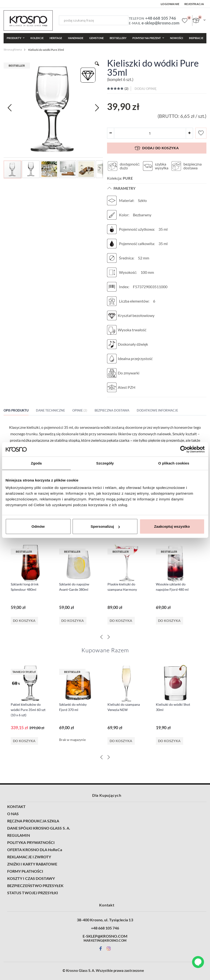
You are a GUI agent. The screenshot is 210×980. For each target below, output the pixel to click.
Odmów (38, 526)
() (126, 89)
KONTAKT (16, 807)
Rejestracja (194, 4)
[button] (31, 169)
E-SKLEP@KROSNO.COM (105, 936)
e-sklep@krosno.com (160, 23)
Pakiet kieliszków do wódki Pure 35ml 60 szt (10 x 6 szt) (31, 710)
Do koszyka (27, 621)
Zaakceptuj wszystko (172, 526)
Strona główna (13, 49)
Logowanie (170, 4)
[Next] (109, 637)
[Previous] (102, 637)
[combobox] (94, 20)
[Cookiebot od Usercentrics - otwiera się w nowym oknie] (184, 449)
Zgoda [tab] (36, 463)
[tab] (20, 411)
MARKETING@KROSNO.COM (105, 940)
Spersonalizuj (105, 526)
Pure (128, 178)
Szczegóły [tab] (105, 463)
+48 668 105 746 (161, 18)
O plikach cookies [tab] (174, 463)
